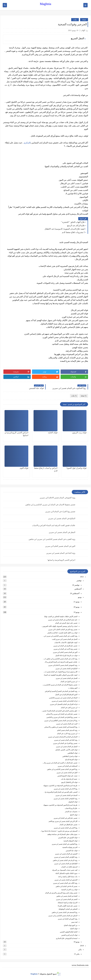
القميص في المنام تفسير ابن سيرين (66, 854)
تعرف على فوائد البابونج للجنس (67, 776)
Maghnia (46, 4)
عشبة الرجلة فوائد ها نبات (69, 779)
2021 (82, 577)
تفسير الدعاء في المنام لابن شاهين (67, 886)
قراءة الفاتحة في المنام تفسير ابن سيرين (65, 701)
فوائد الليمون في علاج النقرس (68, 838)
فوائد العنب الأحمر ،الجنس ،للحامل (66, 750)
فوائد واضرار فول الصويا (77, 468)
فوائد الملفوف (73, 802)
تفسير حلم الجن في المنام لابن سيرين (66, 818)
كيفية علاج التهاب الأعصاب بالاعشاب (66, 642)
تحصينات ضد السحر (71, 812)
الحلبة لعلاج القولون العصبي (69, 932)
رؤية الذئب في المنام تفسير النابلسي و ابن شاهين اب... (60, 659)
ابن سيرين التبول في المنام (69, 681)
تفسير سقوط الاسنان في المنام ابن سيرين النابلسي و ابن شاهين (50, 505)
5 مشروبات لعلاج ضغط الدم (73, 232)
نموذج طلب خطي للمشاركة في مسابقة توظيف (62, 834)
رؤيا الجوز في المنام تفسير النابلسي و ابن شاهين (62, 769)
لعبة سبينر (74, 922)
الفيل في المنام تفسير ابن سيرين (67, 772)
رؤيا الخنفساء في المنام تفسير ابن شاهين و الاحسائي (61, 727)
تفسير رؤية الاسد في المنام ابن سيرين (66, 649)
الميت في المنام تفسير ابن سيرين (67, 724)
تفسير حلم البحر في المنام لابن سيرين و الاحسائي (62, 714)
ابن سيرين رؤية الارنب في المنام (67, 733)
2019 (82, 946)
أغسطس (78, 589)
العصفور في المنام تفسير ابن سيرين (66, 880)
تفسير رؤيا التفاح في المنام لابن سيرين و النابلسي (62, 717)
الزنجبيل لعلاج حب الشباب (69, 867)
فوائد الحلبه (53, 433)
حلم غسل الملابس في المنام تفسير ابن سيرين (63, 620)
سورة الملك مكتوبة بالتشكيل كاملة (66, 873)
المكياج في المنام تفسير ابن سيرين (62, 518)
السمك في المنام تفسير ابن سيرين (66, 795)
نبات (75, 20)
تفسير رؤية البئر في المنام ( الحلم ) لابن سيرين (63, 629)
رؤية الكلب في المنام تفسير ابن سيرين (65, 883)
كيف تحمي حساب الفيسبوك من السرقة (65, 870)
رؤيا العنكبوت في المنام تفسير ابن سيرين (65, 844)
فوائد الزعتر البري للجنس (69, 935)
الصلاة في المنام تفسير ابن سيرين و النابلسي (63, 698)
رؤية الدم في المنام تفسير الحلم (67, 730)
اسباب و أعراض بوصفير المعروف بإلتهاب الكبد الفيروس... (60, 626)
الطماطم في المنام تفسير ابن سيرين (66, 864)
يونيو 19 (77, 612)
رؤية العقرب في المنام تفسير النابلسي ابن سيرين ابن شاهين (52, 539)
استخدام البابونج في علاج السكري (67, 938)
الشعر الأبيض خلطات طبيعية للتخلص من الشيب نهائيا (61, 616)
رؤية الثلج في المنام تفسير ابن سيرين (66, 857)
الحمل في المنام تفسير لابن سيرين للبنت (65, 639)
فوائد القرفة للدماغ (71, 759)
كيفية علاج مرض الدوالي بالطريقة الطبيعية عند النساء (61, 675)
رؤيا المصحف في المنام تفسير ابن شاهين (65, 912)
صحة (84, 20)
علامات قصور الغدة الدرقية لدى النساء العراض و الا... (61, 662)
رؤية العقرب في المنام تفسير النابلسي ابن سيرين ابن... (60, 636)
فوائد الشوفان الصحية (71, 841)
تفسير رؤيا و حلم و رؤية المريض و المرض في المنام (61, 893)
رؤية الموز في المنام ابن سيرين (68, 919)
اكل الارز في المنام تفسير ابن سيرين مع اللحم (63, 821)
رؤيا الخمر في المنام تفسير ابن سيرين (66, 828)
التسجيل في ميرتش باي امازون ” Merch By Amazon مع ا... (59, 831)
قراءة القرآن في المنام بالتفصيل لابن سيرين (64, 704)
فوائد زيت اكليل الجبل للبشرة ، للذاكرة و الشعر (62, 633)
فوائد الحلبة (74, 929)
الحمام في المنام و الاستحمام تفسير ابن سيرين (63, 737)
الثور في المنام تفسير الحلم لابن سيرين (60, 546)
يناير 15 (77, 954)
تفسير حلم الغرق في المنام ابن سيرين (65, 646)
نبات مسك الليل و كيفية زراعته (68, 877)
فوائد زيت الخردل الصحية (69, 890)
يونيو (80, 597)
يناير (80, 949)
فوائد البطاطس (72, 753)
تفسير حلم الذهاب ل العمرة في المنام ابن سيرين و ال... (60, 763)
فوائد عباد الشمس (72, 851)
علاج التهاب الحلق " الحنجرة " (73, 222)
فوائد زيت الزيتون (79, 433)
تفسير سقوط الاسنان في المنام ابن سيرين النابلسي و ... (60, 685)
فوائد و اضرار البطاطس (70, 756)
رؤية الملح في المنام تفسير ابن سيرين (66, 799)
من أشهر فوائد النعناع (71, 925)
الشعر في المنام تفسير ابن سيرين (67, 899)
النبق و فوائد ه (73, 688)
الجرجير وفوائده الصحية (70, 847)
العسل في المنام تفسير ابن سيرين (67, 678)
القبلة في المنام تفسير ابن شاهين (67, 896)
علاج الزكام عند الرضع (76, 226)
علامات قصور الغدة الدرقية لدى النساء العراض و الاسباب (54, 525)
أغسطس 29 (75, 593)
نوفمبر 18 (76, 585)
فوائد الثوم (24, 468)
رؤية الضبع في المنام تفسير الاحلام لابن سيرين (58, 498)
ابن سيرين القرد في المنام (69, 707)
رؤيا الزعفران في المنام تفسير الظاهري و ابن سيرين (61, 720)
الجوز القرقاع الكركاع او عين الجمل (66, 694)
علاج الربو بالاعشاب (71, 808)
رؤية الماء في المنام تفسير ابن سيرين (61, 553)
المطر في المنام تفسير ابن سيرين (62, 532)
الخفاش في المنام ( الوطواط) (68, 909)
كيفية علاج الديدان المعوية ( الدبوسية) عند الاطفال (65, 229)
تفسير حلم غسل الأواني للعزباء (68, 906)
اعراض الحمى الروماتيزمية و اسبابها (61, 560)
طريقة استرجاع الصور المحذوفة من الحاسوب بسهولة (61, 785)
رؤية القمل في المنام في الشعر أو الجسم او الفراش (61, 691)
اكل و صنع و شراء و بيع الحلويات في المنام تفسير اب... (60, 672)
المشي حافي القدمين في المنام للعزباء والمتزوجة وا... (61, 792)
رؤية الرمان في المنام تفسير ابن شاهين (65, 860)
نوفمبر (79, 580)
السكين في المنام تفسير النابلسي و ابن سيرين (63, 916)
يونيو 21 (77, 602)
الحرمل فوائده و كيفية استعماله (68, 903)
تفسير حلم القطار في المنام (69, 825)
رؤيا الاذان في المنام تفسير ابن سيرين (66, 789)
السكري (27, 143)
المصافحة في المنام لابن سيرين (68, 766)
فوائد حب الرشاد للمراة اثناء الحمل (66, 655)
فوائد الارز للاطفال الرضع (69, 782)
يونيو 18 (77, 942)
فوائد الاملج (74, 815)
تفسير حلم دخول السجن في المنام (66, 623)
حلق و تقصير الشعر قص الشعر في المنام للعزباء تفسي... (59, 711)
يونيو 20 (77, 607)
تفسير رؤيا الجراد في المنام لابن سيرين (60, 511)
